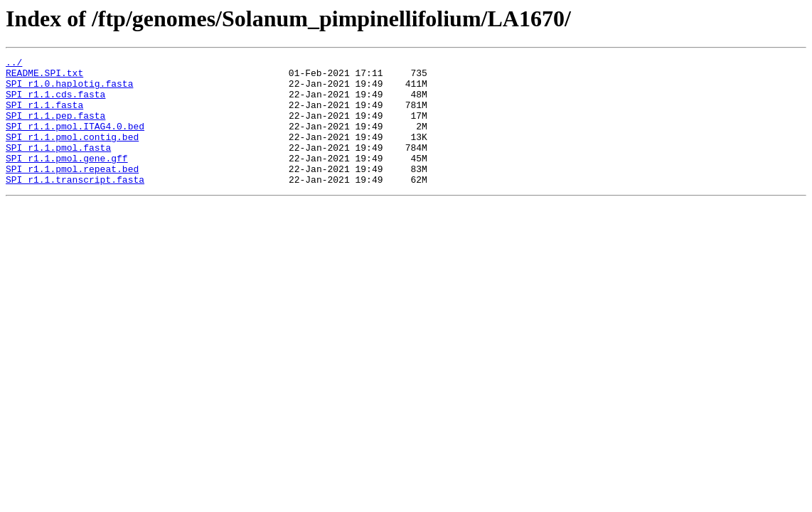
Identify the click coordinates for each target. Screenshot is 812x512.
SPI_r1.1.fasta (44, 115)
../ (14, 64)
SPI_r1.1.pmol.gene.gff (67, 179)
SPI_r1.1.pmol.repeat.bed (72, 192)
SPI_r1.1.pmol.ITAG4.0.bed (75, 141)
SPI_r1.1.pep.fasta (55, 128)
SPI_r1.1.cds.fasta (55, 102)
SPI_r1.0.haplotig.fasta (69, 90)
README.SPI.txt (44, 77)
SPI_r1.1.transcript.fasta (75, 205)
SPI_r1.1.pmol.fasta (58, 166)
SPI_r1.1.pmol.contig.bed (72, 154)
